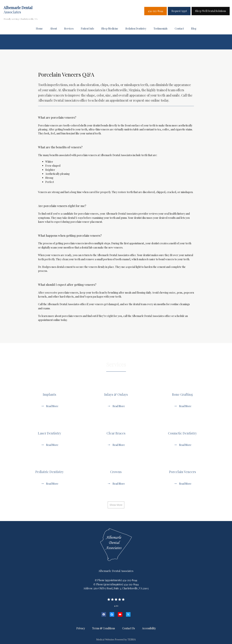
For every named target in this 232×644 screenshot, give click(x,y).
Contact (179, 29)
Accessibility (149, 628)
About (53, 29)
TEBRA (132, 640)
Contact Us (129, 628)
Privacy (81, 628)
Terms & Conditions (103, 628)
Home (39, 29)
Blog (194, 29)
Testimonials (160, 29)
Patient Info (87, 29)
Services (69, 29)
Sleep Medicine (110, 29)
